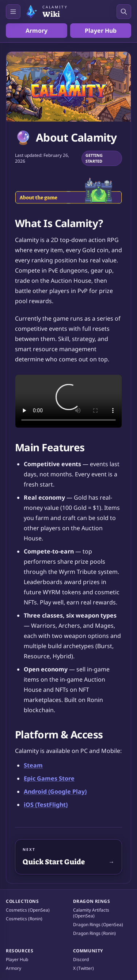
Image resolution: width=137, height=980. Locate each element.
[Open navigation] (13, 12)
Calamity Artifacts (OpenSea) (91, 913)
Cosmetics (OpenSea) (28, 910)
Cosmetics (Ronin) (24, 919)
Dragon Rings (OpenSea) (98, 925)
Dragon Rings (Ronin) (94, 933)
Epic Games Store (49, 778)
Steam (33, 765)
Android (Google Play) (55, 791)
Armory (37, 31)
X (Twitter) (83, 968)
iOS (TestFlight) (46, 805)
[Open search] (124, 12)
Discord (81, 960)
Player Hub (101, 31)
